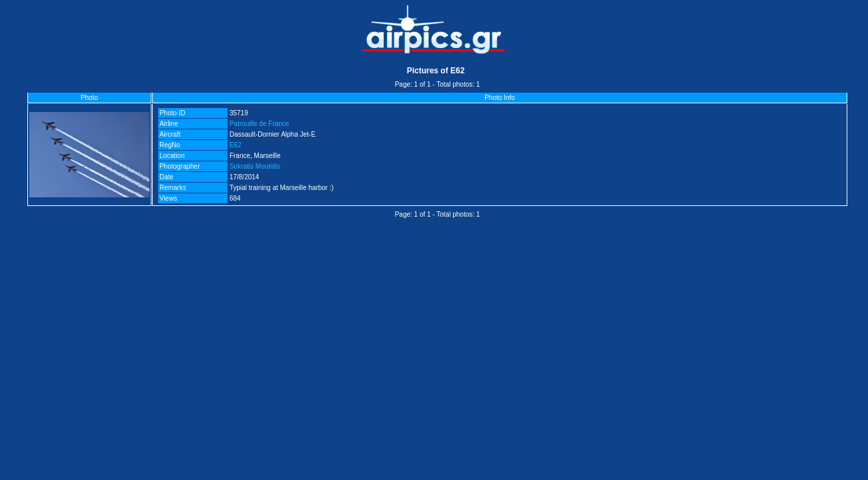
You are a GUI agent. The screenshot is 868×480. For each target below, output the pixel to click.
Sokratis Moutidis (255, 166)
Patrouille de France (260, 124)
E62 (236, 145)
